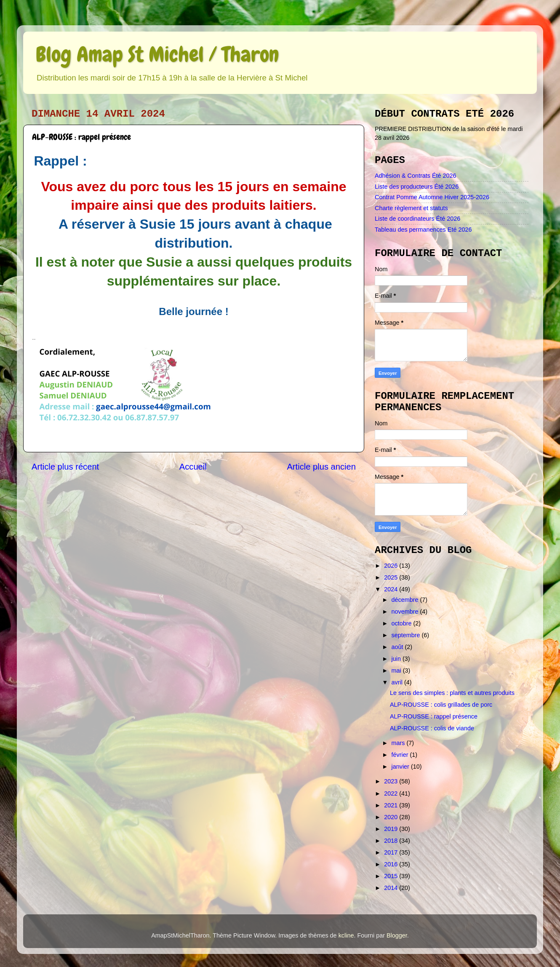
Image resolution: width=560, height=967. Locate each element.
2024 (392, 589)
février (401, 755)
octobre (403, 623)
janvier (401, 767)
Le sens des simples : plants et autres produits (452, 693)
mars (399, 743)
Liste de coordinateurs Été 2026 (417, 219)
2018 (392, 841)
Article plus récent (65, 467)
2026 (392, 566)
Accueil (193, 467)
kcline (346, 935)
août (398, 647)
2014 (392, 888)
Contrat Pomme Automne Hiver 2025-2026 (432, 197)
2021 (392, 805)
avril (398, 682)
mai (397, 670)
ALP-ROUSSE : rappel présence (434, 716)
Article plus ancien (321, 467)
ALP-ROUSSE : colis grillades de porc (441, 705)
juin (397, 659)
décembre (406, 600)
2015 (392, 876)
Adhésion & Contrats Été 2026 (416, 176)
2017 (392, 852)
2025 (392, 577)
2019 (392, 829)
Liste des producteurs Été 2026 (417, 187)
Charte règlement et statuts (411, 208)
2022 (392, 793)
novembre (406, 612)
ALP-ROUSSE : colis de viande (432, 728)
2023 (392, 781)
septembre (407, 635)
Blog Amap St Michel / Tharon (157, 54)
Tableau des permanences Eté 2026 (423, 230)
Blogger (397, 935)
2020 (392, 817)
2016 (392, 864)
